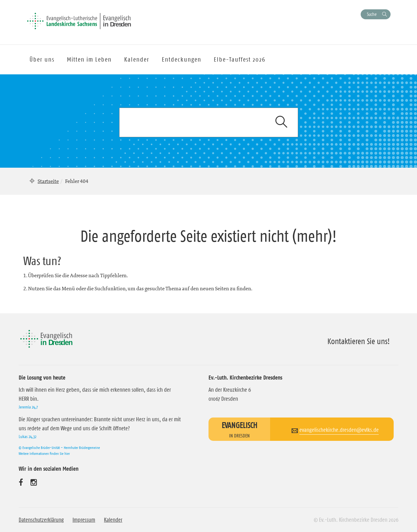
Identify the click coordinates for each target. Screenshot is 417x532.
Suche (372, 14)
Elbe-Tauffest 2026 (240, 59)
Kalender (113, 520)
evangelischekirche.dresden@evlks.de (339, 430)
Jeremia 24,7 (28, 407)
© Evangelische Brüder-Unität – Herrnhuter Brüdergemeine (59, 448)
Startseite (48, 181)
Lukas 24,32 (28, 436)
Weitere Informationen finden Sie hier (44, 453)
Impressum (84, 520)
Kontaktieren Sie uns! (359, 341)
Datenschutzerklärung (41, 520)
